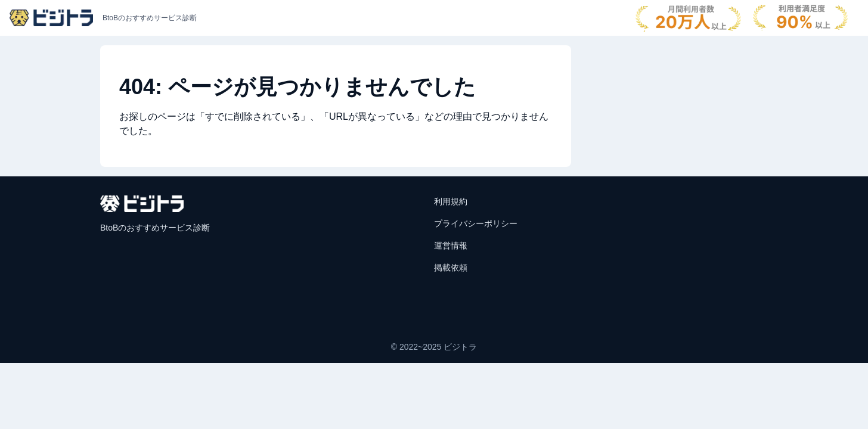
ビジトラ (460, 347)
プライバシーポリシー (476, 223)
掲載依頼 (451, 268)
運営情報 (451, 245)
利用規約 (451, 201)
